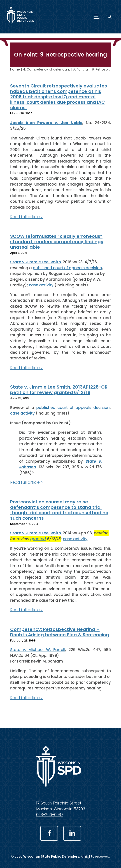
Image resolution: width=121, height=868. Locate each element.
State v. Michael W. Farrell (38, 650)
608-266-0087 (50, 815)
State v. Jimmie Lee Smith (36, 262)
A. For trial (81, 69)
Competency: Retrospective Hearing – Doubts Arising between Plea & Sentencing (60, 632)
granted (38, 539)
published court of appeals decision (67, 268)
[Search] (110, 17)
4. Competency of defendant (47, 69)
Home (15, 69)
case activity (41, 285)
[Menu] (97, 17)
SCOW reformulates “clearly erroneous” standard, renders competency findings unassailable (57, 241)
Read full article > (26, 217)
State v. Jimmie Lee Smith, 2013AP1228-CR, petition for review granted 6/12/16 (59, 390)
